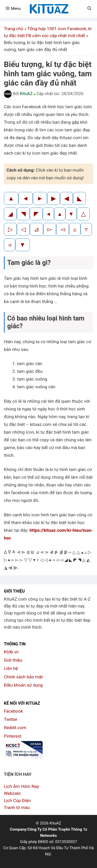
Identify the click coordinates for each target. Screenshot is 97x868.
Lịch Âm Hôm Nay (21, 786)
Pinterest (13, 736)
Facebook (13, 711)
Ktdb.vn (11, 652)
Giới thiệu (13, 660)
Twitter (11, 719)
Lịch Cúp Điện (17, 800)
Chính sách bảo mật (23, 677)
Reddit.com (15, 728)
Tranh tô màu (17, 807)
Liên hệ (11, 668)
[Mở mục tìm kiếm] (89, 9)
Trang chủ (14, 29)
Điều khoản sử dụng (23, 685)
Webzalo (12, 793)
